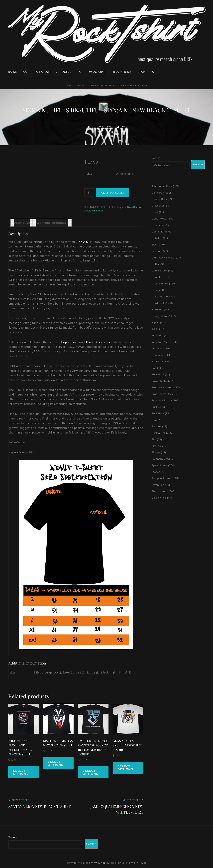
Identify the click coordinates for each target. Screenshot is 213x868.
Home (69, 85)
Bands (12, 72)
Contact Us (63, 72)
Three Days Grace (98, 342)
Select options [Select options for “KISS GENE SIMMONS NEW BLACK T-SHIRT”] (56, 763)
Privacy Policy (121, 72)
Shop (141, 72)
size (89, 173)
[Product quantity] (90, 192)
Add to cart (112, 193)
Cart (27, 72)
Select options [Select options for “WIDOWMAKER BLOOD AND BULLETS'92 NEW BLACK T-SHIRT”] (21, 772)
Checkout (43, 72)
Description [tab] (22, 223)
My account (97, 72)
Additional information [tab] (52, 223)
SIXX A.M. (82, 242)
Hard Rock (81, 85)
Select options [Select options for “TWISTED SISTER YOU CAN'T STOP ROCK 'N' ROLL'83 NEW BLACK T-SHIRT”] (91, 772)
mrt (123, 127)
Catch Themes (138, 863)
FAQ (80, 72)
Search (156, 158)
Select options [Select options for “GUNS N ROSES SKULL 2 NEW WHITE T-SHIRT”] (125, 768)
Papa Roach (70, 342)
